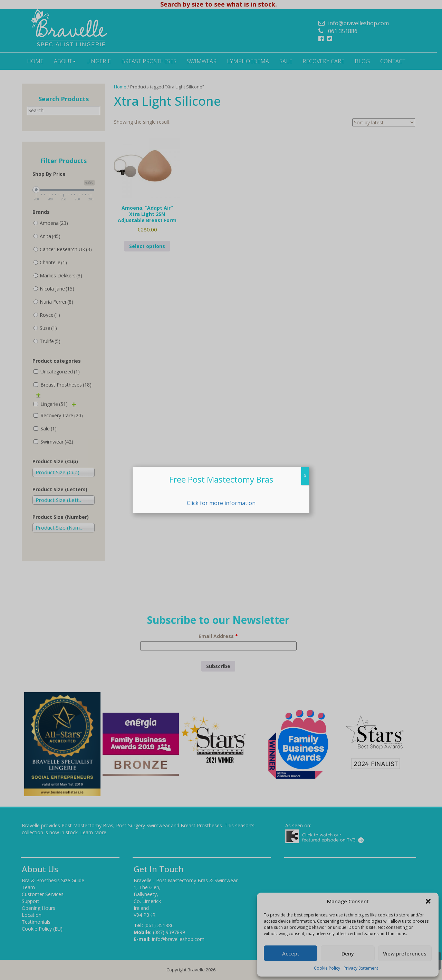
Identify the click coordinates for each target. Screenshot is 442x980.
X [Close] (305, 476)
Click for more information (221, 503)
